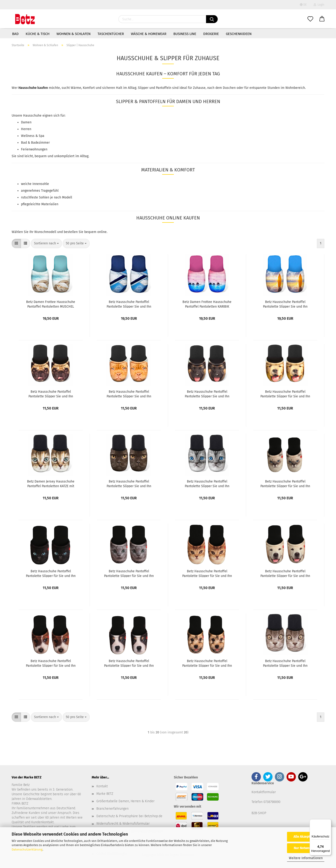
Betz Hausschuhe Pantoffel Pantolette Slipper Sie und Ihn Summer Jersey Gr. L (129, 304)
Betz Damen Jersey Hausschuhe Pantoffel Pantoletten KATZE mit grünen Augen (51, 483)
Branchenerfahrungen (112, 809)
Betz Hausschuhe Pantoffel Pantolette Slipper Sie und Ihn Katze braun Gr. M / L (285, 663)
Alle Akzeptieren (306, 837)
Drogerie (211, 34)
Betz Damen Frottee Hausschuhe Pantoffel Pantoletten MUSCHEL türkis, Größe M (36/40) (51, 304)
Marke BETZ (105, 794)
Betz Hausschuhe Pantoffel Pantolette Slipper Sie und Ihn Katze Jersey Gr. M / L (207, 483)
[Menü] (329, 822)
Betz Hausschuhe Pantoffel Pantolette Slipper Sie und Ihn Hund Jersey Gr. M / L (207, 394)
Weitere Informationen (306, 858)
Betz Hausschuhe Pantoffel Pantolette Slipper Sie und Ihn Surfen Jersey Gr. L (285, 304)
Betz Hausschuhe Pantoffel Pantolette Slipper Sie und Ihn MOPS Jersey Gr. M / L (51, 394)
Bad (15, 34)
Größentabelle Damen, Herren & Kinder (125, 801)
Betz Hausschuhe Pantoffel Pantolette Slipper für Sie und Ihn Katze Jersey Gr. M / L (207, 573)
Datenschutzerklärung (27, 849)
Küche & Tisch (38, 34)
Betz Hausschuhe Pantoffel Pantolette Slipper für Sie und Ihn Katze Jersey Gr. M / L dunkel (51, 573)
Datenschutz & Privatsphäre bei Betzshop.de (129, 816)
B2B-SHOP (259, 813)
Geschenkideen (239, 34)
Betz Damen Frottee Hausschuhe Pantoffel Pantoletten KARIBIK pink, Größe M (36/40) (207, 304)
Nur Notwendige (306, 848)
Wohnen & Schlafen (73, 34)
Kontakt (102, 786)
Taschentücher (111, 34)
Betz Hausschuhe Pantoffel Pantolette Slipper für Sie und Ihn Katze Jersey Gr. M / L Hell (285, 483)
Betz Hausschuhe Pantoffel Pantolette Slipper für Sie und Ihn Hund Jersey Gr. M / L (285, 573)
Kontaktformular (264, 792)
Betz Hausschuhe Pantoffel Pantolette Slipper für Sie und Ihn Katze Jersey (129, 573)
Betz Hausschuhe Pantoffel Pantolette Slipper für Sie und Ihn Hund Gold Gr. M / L (285, 394)
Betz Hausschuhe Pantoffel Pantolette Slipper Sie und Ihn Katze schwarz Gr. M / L (129, 483)
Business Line (185, 34)
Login (319, 5)
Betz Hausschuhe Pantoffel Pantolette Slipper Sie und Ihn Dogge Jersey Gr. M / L (129, 394)
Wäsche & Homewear (149, 34)
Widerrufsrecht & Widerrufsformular (123, 824)
